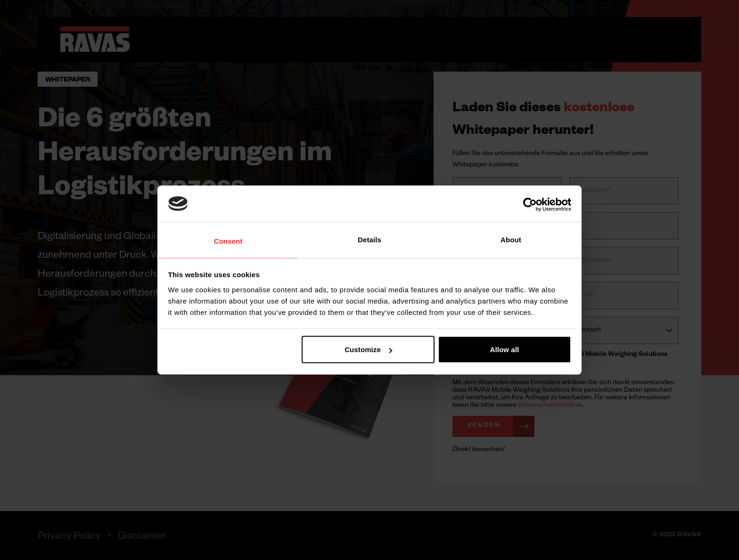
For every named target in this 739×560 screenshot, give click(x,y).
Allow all (505, 350)
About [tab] (511, 240)
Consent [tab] (228, 241)
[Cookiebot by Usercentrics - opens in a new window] (530, 205)
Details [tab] (369, 240)
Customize (368, 350)
